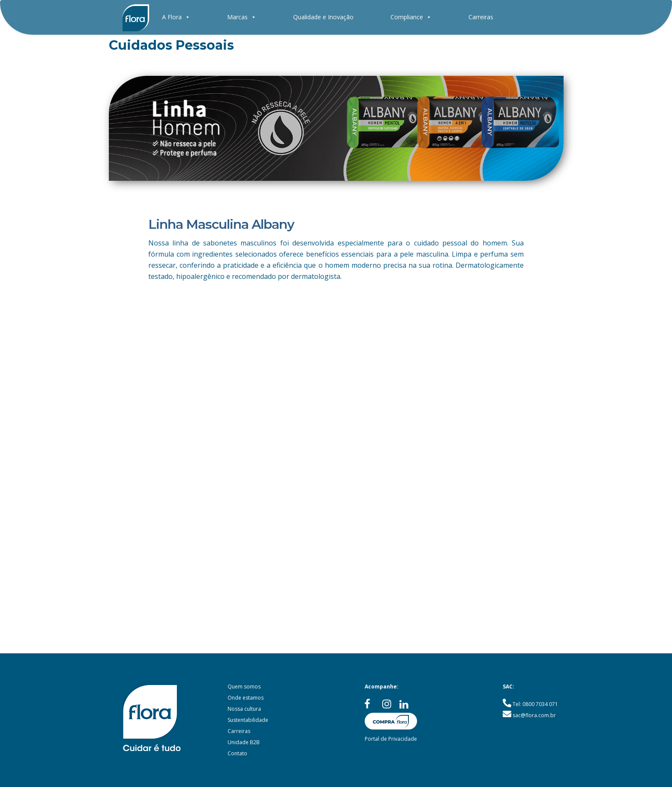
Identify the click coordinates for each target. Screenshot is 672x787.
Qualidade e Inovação (323, 17)
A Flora (176, 17)
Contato (237, 753)
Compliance (411, 17)
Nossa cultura (244, 709)
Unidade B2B (244, 742)
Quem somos (244, 687)
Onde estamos (246, 698)
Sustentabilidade (248, 720)
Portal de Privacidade (391, 739)
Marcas (242, 17)
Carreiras (481, 17)
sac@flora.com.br (534, 715)
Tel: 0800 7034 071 (535, 704)
